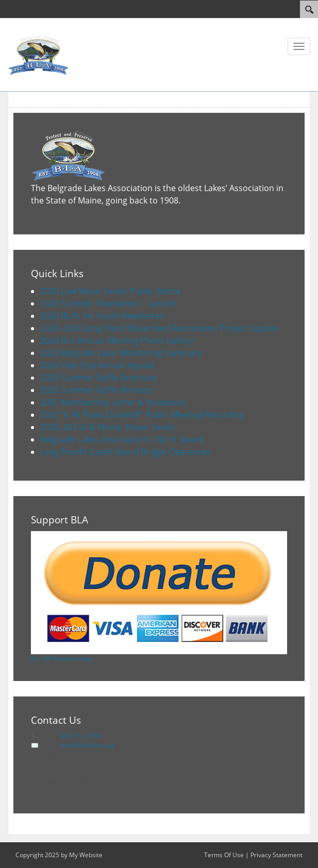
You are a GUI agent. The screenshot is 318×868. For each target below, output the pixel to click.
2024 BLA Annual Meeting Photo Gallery (117, 341)
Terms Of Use (224, 855)
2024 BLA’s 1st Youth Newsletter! (103, 316)
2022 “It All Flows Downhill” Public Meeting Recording (142, 415)
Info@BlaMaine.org (87, 745)
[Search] (309, 9)
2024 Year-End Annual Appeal (97, 365)
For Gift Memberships (62, 659)
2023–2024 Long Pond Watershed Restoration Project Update (160, 328)
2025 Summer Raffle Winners (97, 390)
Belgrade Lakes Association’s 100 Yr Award (122, 439)
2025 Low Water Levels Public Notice (111, 291)
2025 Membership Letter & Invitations (113, 402)
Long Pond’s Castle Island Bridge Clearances (125, 452)
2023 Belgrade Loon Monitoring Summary (121, 353)
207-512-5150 (81, 736)
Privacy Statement (277, 855)
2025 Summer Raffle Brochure (99, 378)
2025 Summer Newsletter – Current (109, 303)
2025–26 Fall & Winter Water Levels (108, 427)
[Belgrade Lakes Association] (39, 54)
